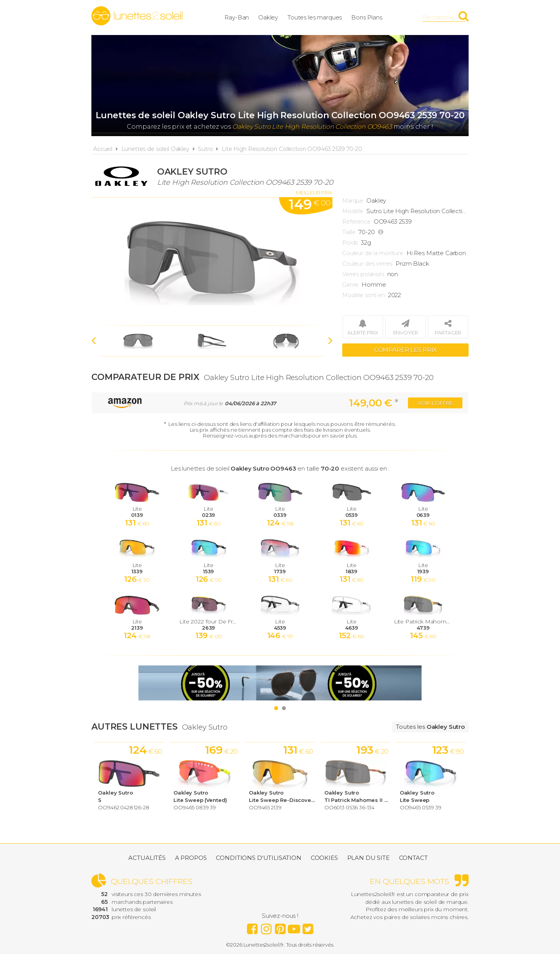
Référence (356, 222)
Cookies (324, 858)
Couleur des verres (367, 264)
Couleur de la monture (373, 253)
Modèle (353, 211)
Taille (349, 232)
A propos (191, 858)
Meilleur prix (314, 193)
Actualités (147, 858)
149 (309, 205)
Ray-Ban (237, 17)
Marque (353, 201)
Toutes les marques (315, 17)
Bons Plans (367, 17)
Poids (350, 243)
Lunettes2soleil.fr (137, 16)
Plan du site (368, 858)
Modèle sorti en (364, 295)
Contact (413, 858)
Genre (350, 285)
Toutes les (430, 727)
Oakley (268, 17)
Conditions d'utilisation (258, 858)
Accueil (103, 149)
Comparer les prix (405, 350)
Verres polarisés (363, 274)
